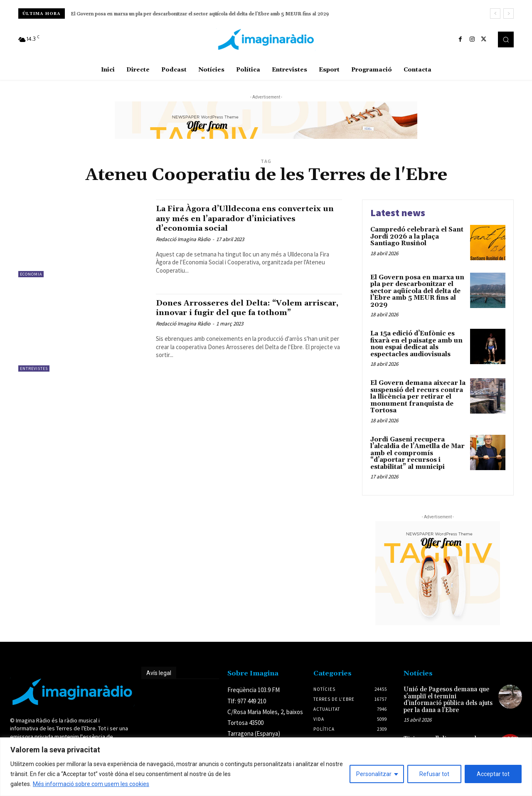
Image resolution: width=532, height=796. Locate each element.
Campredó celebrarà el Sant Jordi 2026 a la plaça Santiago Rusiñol (417, 237)
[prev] (495, 14)
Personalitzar (374, 774)
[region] (266, 767)
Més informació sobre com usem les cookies (91, 784)
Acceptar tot (493, 774)
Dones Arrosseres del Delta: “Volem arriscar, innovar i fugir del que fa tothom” (236, 313)
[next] (509, 14)
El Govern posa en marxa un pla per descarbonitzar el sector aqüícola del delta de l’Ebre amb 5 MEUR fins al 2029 (200, 14)
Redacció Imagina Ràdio (183, 239)
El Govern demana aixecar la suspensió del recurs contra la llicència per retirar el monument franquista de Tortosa (418, 397)
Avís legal (159, 673)
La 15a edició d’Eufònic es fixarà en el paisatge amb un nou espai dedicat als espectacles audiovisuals (416, 344)
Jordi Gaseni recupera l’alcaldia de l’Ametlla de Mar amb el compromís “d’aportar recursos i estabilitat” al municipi (417, 453)
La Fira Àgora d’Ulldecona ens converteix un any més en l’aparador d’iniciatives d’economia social (238, 218)
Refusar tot (434, 774)
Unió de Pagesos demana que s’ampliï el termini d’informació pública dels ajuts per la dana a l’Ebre (448, 700)
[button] (506, 39)
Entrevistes (34, 368)
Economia (31, 274)
